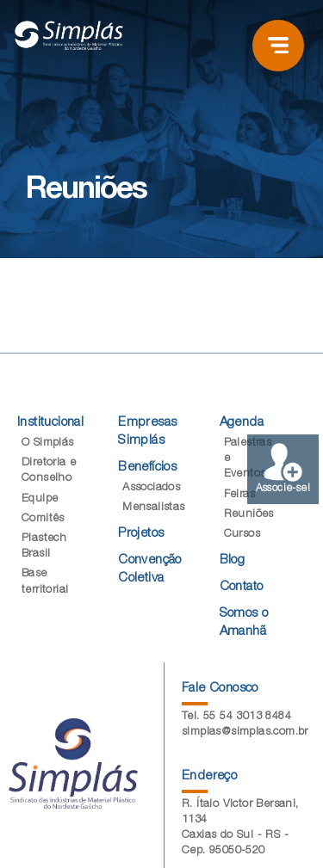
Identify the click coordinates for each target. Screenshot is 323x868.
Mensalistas (153, 508)
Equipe (40, 499)
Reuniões (249, 515)
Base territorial (45, 582)
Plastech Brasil (44, 547)
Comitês (43, 519)
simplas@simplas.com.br (245, 733)
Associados (151, 488)
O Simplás (48, 443)
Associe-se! (283, 468)
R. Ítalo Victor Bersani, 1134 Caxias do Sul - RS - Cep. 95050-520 (240, 828)
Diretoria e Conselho (49, 471)
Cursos (242, 535)
